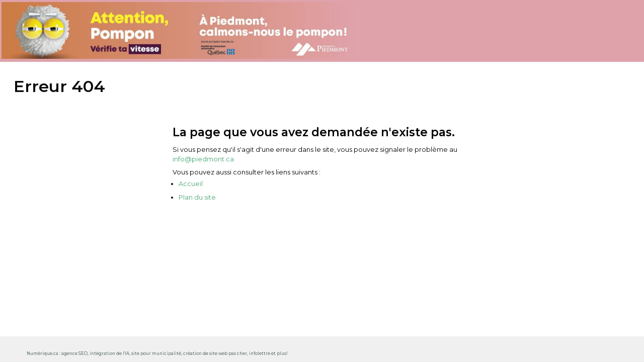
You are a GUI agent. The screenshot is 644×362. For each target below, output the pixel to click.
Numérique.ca (43, 353)
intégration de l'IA (109, 353)
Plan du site (197, 197)
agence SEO (74, 353)
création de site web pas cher (215, 353)
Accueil (191, 184)
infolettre (260, 353)
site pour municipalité (156, 353)
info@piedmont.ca (203, 159)
